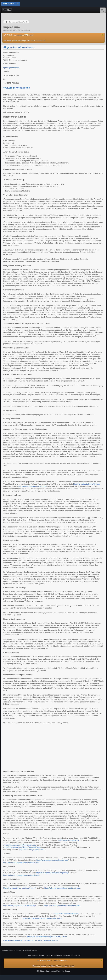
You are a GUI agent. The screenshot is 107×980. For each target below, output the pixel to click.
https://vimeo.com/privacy (69, 840)
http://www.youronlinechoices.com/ (32, 486)
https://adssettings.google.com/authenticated (21, 862)
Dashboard (8, 4)
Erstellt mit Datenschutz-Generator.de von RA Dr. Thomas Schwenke (31, 941)
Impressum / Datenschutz (12, 951)
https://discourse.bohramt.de (34, 40)
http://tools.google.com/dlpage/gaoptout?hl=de (23, 847)
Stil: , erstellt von (53, 971)
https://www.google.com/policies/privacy (20, 845)
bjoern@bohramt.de (11, 68)
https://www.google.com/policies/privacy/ (52, 860)
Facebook (27, 951)
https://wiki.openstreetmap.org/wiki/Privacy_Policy (42, 918)
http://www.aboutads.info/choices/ (87, 484)
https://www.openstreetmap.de (66, 914)
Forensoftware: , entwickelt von (54, 955)
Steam (35, 951)
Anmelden (7, 10)
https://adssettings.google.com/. (32, 849)
